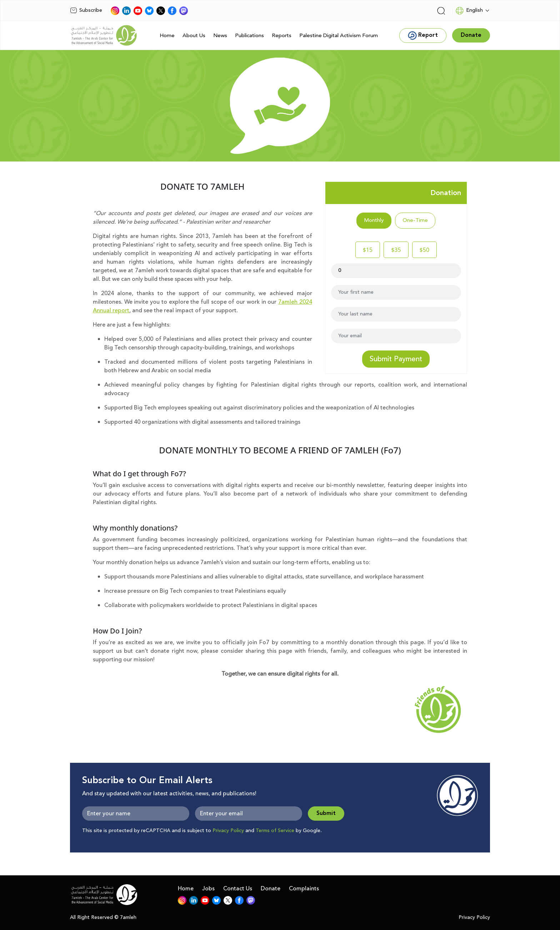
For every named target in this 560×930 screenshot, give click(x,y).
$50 (424, 250)
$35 (396, 250)
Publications (249, 36)
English (469, 11)
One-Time (415, 220)
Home (167, 36)
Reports (282, 36)
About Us (194, 36)
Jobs (208, 889)
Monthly (374, 220)
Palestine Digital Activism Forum (339, 36)
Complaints (304, 889)
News (220, 36)
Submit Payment (396, 359)
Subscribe (86, 10)
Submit (326, 813)
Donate (271, 889)
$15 (368, 250)
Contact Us (238, 889)
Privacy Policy (228, 831)
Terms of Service (275, 831)
